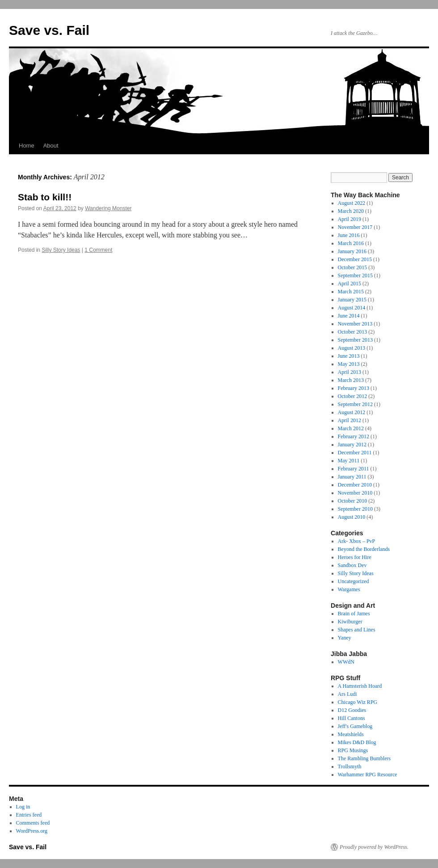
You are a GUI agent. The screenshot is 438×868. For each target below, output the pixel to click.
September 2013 (355, 340)
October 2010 (353, 501)
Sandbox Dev (352, 565)
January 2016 (352, 251)
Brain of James (354, 614)
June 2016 (349, 235)
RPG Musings (353, 750)
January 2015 (352, 300)
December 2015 (355, 259)
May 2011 (349, 461)
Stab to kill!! (45, 197)
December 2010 (355, 485)
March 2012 (351, 428)
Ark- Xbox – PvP (357, 541)
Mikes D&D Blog (357, 742)
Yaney (345, 638)
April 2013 (350, 372)
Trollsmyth (350, 766)
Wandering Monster (108, 208)
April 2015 (350, 284)
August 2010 (352, 517)
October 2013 (353, 332)
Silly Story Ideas (61, 250)
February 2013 (354, 388)
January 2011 (352, 477)
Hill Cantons (352, 718)
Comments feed (33, 823)
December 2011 (355, 453)
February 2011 (354, 469)
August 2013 (352, 348)
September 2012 (355, 404)
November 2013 (355, 324)
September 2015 (355, 275)
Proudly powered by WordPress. (374, 847)
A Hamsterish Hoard (360, 686)
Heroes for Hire (355, 557)
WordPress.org (32, 831)
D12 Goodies (352, 710)
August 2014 (352, 308)
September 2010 (355, 509)
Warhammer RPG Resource (368, 775)
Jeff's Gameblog (355, 726)
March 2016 (351, 243)
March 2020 (351, 211)
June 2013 (349, 356)
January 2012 (352, 445)
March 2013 (351, 380)
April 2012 (350, 420)
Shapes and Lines (357, 630)
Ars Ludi (347, 694)
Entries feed (29, 815)
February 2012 (354, 436)
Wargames (349, 589)
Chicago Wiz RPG (358, 702)
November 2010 (355, 493)
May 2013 (349, 364)
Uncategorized (354, 581)
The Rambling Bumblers (364, 758)
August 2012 (352, 412)
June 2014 (349, 316)
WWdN (346, 662)
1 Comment (98, 250)
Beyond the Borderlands (364, 549)
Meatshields (351, 734)
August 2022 (352, 203)
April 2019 (350, 219)
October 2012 (353, 396)
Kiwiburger (350, 622)
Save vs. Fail (49, 30)
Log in (23, 807)
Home (27, 146)
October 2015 (353, 267)
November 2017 (355, 227)
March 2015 (351, 292)
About (51, 146)
